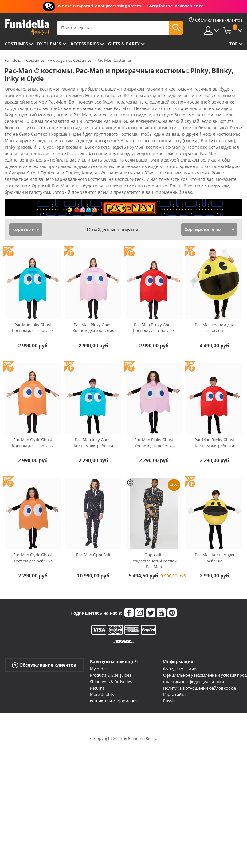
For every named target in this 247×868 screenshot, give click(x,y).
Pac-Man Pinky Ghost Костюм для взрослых (93, 328)
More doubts (102, 694)
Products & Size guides (111, 675)
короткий (24, 229)
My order (98, 669)
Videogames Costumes (71, 60)
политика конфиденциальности (194, 682)
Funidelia (13, 60)
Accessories (85, 44)
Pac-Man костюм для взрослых (214, 328)
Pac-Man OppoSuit (93, 555)
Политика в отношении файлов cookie (200, 688)
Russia (169, 701)
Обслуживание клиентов (44, 665)
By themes (49, 44)
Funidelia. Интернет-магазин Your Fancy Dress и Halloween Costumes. (27, 27)
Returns (97, 688)
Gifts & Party (124, 44)
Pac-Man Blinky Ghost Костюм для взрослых (154, 328)
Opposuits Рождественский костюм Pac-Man (154, 561)
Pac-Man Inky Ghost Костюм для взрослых (33, 328)
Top (233, 44)
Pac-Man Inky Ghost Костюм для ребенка (93, 443)
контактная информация (114, 701)
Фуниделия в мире (181, 669)
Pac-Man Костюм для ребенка (214, 558)
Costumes (16, 44)
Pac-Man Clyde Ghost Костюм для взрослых (33, 443)
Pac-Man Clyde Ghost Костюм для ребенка (33, 558)
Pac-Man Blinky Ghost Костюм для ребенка (214, 443)
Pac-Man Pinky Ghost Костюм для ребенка (154, 443)
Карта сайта (174, 694)
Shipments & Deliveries (111, 682)
